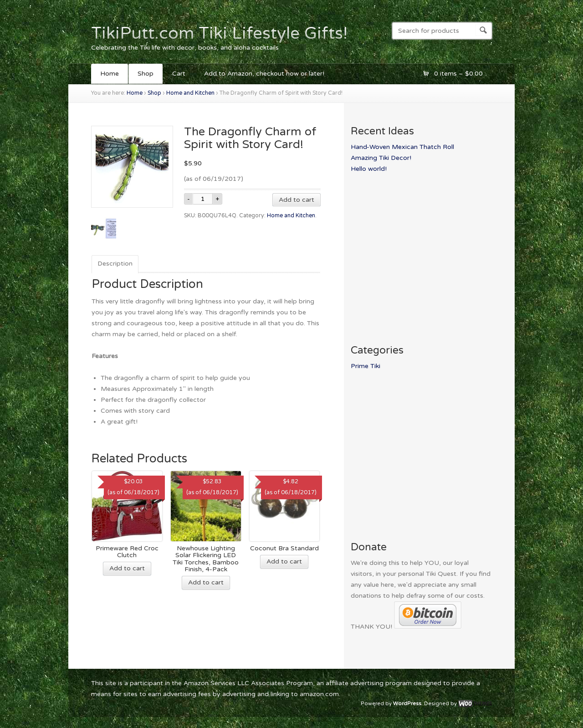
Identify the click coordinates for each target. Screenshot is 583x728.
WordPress (407, 704)
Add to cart (297, 200)
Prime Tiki (366, 366)
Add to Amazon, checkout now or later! (264, 74)
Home (110, 74)
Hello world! (369, 169)
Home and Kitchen (190, 93)
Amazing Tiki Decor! (381, 158)
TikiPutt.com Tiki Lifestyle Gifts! (219, 33)
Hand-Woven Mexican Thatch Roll (402, 147)
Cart (179, 74)
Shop (146, 74)
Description (115, 264)
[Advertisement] (427, 252)
